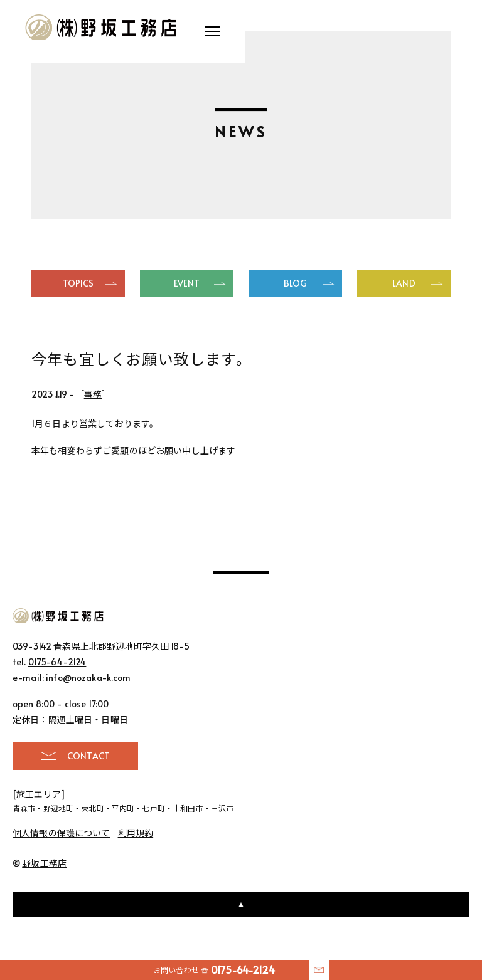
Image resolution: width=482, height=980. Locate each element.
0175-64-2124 (57, 662)
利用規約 (136, 833)
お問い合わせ (214, 970)
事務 (93, 394)
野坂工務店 (102, 27)
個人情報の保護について (62, 833)
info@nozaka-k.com (88, 677)
